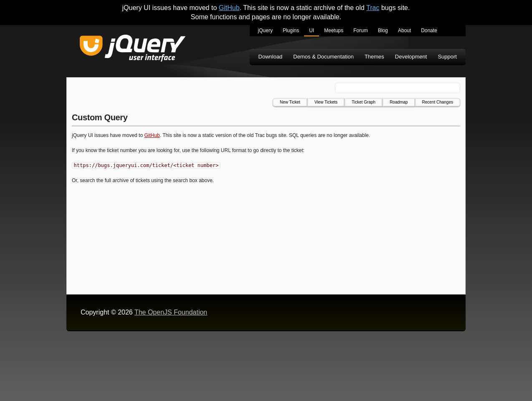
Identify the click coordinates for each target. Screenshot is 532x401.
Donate (429, 30)
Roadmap (399, 102)
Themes (374, 57)
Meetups (334, 30)
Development (411, 57)
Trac (373, 8)
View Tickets (326, 102)
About (404, 30)
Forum (361, 30)
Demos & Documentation (323, 57)
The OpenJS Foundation (171, 312)
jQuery (265, 30)
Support (447, 57)
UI (312, 30)
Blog (383, 30)
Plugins (291, 30)
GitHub (229, 8)
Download (271, 57)
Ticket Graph (364, 102)
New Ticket (290, 102)
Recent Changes (438, 102)
